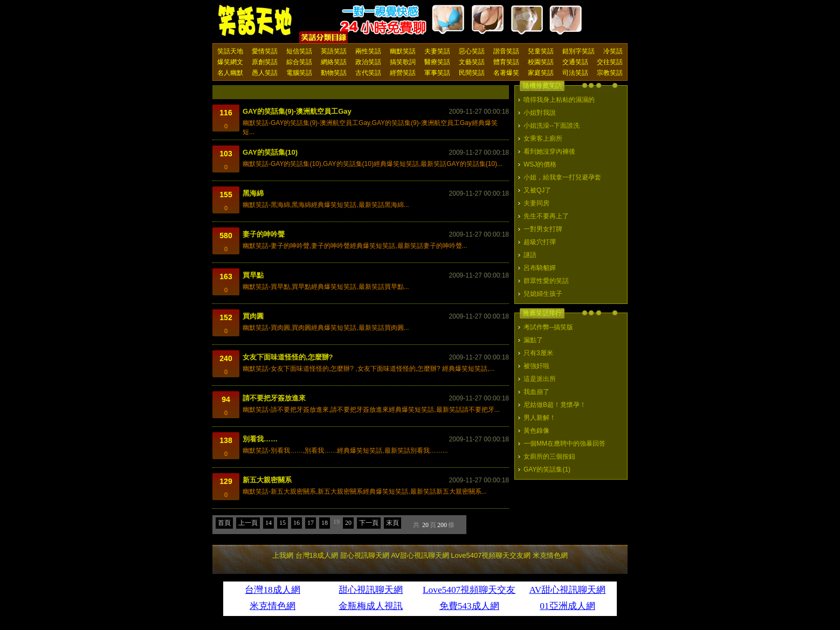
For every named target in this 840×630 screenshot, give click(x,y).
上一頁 (248, 523)
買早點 (253, 275)
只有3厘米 (538, 353)
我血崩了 (536, 392)
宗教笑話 (610, 73)
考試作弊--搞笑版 (548, 327)
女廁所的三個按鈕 (549, 456)
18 (325, 523)
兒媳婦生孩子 (543, 294)
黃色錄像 (536, 431)
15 (283, 523)
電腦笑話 (299, 73)
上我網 (283, 555)
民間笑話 (472, 73)
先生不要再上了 (546, 216)
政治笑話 (368, 62)
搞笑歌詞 (403, 62)
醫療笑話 (437, 62)
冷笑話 (613, 51)
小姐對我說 (540, 113)
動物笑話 (334, 73)
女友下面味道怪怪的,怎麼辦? (288, 357)
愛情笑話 (265, 51)
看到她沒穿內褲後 (549, 151)
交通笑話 (575, 62)
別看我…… (260, 439)
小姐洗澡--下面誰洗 (552, 126)
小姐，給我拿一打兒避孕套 (562, 177)
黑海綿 (253, 193)
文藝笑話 (472, 62)
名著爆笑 (506, 73)
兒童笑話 (541, 51)
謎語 (530, 255)
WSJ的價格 (540, 164)
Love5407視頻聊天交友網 (491, 555)
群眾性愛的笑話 (546, 281)
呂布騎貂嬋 (540, 268)
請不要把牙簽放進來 (274, 398)
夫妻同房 (536, 203)
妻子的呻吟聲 (264, 234)
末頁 (393, 523)
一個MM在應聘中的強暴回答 (564, 444)
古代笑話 (368, 73)
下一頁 (369, 523)
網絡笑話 (334, 62)
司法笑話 (575, 73)
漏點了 (533, 340)
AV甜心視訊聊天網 (420, 555)
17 (311, 523)
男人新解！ (540, 418)
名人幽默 (230, 73)
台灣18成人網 (317, 555)
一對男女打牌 (543, 229)
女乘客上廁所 (543, 139)
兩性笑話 (368, 51)
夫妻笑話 (437, 51)
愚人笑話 (265, 73)
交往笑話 (610, 62)
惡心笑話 (472, 51)
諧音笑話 (506, 51)
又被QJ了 (537, 190)
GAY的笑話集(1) (547, 469)
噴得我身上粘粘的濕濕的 (559, 100)
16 (297, 523)
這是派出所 (540, 379)
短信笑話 (299, 51)
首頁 (224, 523)
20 (348, 523)
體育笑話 (506, 62)
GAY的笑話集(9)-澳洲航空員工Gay (297, 111)
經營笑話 (403, 73)
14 (268, 523)
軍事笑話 (437, 73)
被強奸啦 (536, 366)
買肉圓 (253, 316)
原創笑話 (265, 62)
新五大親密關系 (267, 480)
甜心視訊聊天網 (365, 555)
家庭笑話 (541, 73)
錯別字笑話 (579, 51)
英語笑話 (334, 51)
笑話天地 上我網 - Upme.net (256, 21)
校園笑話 (541, 62)
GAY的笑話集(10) (270, 152)
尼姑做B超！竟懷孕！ (555, 405)
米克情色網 (550, 555)
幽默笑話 (403, 51)
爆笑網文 (230, 62)
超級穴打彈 (540, 242)
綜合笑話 (299, 62)
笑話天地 (230, 51)
